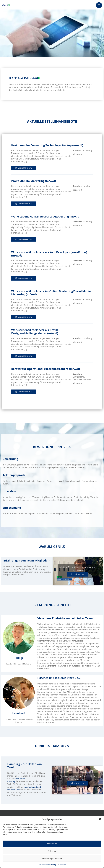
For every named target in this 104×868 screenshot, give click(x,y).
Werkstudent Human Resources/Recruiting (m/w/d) (46, 216)
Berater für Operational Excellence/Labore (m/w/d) (46, 369)
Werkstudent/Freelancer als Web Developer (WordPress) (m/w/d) (49, 254)
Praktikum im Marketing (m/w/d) (34, 181)
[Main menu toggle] (99, 5)
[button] (100, 819)
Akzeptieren (52, 844)
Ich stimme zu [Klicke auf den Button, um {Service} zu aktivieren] (78, 574)
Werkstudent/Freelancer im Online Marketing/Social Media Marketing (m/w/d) (51, 293)
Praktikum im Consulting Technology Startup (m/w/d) (47, 145)
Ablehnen (52, 851)
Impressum (62, 865)
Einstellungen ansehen (52, 858)
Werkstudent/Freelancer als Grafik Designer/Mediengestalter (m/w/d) (35, 332)
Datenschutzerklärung (48, 865)
